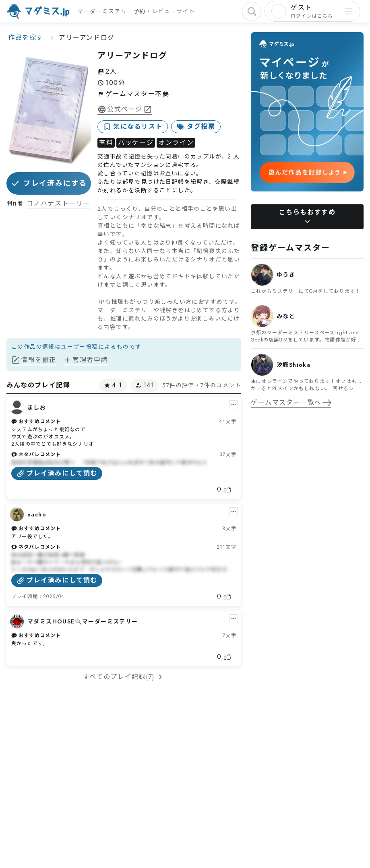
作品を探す (26, 38)
